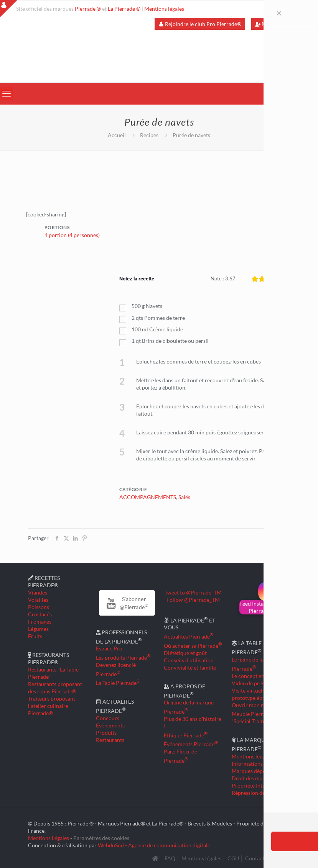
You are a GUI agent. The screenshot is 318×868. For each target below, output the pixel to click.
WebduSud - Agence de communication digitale (154, 844)
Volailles (38, 598)
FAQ (170, 857)
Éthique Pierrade (186, 734)
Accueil (117, 135)
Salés (184, 495)
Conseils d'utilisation (189, 659)
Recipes (149, 135)
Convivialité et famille (190, 666)
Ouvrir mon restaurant (259, 703)
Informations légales (256, 762)
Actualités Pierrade (189, 635)
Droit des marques (254, 777)
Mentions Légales (49, 836)
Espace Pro (109, 647)
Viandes (38, 591)
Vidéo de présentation (258, 682)
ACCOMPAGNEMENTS (148, 495)
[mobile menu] (7, 93)
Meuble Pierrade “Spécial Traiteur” (254, 716)
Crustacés (40, 613)
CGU (233, 857)
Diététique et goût (185, 651)
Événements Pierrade (191, 743)
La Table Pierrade (118, 681)
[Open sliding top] (9, 9)
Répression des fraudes (259, 791)
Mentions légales (164, 9)
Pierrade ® (88, 9)
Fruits (35, 635)
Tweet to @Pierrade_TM (193, 591)
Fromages (40, 620)
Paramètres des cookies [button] (101, 836)
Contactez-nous (264, 857)
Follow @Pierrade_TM (193, 598)
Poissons (39, 605)
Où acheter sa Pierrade (193, 644)
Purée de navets (191, 135)
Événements (110, 724)
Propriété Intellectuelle (259, 784)
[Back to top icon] (281, 852)
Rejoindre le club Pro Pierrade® (200, 24)
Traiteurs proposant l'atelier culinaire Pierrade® (52, 704)
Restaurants (110, 738)
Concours (108, 717)
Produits (106, 731)
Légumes (38, 627)
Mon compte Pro (278, 24)
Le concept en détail (255, 674)
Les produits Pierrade (123, 656)
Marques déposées (254, 769)
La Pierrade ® (124, 9)
